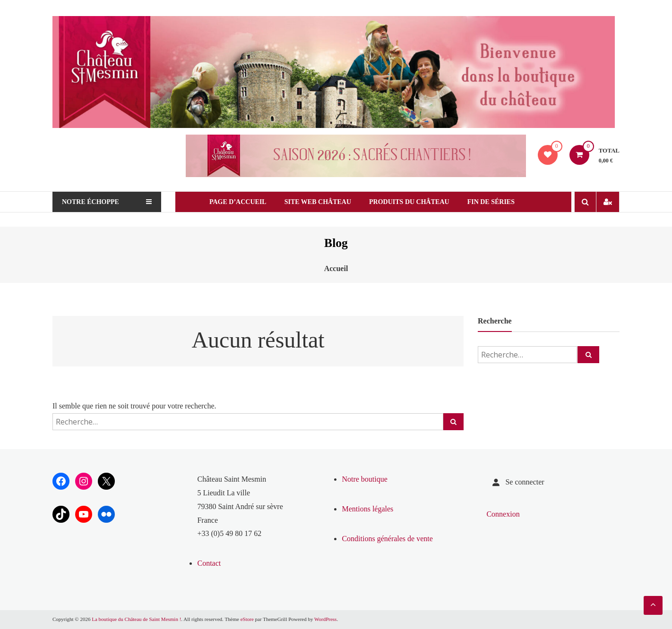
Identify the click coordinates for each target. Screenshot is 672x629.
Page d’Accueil (238, 202)
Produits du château (409, 202)
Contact (209, 563)
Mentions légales (367, 509)
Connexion (503, 514)
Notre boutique (364, 479)
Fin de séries (491, 202)
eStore (247, 619)
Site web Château (318, 202)
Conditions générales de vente (387, 539)
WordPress (325, 619)
